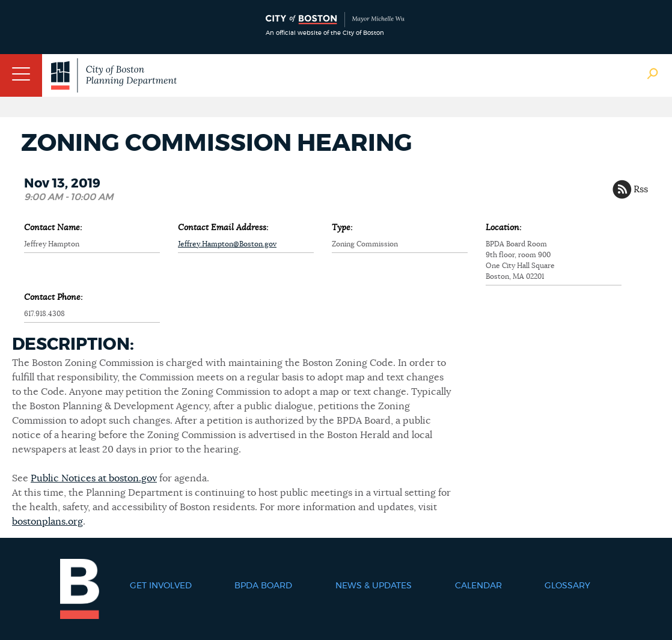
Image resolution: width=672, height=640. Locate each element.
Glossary (567, 586)
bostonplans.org (47, 522)
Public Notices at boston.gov (94, 478)
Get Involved (161, 586)
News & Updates (374, 586)
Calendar (478, 586)
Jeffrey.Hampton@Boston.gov (227, 244)
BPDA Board (263, 586)
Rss (641, 189)
